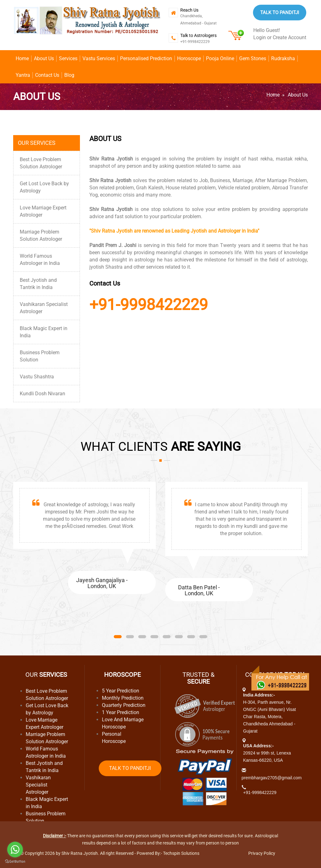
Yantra (23, 75)
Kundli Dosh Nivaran (42, 394)
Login (260, 37)
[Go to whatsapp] (15, 850)
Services (68, 58)
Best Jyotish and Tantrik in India (38, 284)
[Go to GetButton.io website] (15, 862)
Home (22, 58)
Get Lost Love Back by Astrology (44, 187)
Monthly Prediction (123, 698)
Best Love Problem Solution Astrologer (41, 163)
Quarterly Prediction (124, 705)
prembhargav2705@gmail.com (272, 778)
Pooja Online (220, 58)
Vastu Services (99, 58)
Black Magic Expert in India (44, 332)
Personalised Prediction (146, 58)
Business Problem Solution (40, 356)
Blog (69, 75)
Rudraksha (283, 58)
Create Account (289, 37)
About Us (44, 58)
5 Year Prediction (121, 691)
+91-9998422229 (195, 42)
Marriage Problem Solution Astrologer (41, 235)
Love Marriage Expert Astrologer (43, 211)
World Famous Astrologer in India (40, 260)
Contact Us (47, 75)
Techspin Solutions (181, 853)
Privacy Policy (262, 853)
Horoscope (189, 58)
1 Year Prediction (121, 712)
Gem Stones (253, 58)
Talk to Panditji (280, 13)
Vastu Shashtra (37, 377)
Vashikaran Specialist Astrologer (44, 308)
